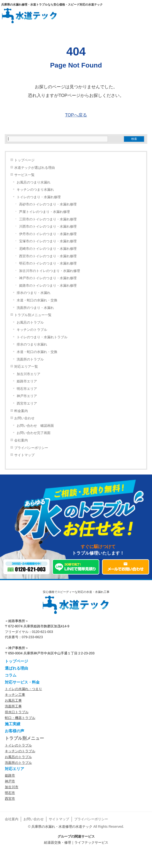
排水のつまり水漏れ (32, 344)
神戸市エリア (27, 396)
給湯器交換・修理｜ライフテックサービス (76, 842)
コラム (11, 675)
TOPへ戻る (76, 115)
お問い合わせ (24, 418)
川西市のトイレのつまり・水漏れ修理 (48, 227)
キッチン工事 (15, 695)
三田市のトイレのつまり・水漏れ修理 (48, 219)
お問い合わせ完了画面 (34, 433)
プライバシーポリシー (31, 448)
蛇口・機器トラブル (20, 718)
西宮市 (10, 799)
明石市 (10, 793)
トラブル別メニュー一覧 (33, 315)
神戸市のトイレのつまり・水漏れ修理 (48, 278)
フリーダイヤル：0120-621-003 (29, 632)
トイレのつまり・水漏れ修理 (39, 197)
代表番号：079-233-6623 (24, 637)
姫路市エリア (27, 381)
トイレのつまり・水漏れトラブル (42, 337)
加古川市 (12, 787)
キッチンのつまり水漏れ (35, 190)
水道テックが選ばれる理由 (35, 168)
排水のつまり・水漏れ (34, 293)
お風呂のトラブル (30, 322)
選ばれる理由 (16, 668)
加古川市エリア (29, 374)
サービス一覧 (24, 175)
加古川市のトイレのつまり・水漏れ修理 (50, 271)
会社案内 (21, 440)
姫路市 (10, 775)
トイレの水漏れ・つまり (23, 689)
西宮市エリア (27, 403)
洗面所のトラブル (30, 359)
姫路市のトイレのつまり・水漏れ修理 (48, 286)
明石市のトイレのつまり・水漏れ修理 (48, 263)
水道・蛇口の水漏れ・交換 (37, 300)
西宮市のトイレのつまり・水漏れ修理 (48, 256)
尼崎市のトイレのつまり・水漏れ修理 (48, 249)
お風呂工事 (13, 700)
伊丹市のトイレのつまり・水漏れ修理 (48, 234)
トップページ (24, 160)
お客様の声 (14, 731)
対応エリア (14, 769)
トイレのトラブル (18, 745)
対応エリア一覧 (26, 367)
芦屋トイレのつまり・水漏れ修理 (44, 212)
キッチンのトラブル (32, 330)
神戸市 (10, 781)
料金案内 (21, 411)
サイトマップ (24, 455)
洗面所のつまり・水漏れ (35, 308)
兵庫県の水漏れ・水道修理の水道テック (62, 827)
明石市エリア (27, 389)
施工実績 (13, 724)
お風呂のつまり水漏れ (34, 182)
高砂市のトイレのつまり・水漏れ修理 (48, 204)
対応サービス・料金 (22, 682)
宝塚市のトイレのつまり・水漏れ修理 (48, 241)
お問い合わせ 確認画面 (35, 426)
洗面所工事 (13, 706)
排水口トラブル (17, 712)
